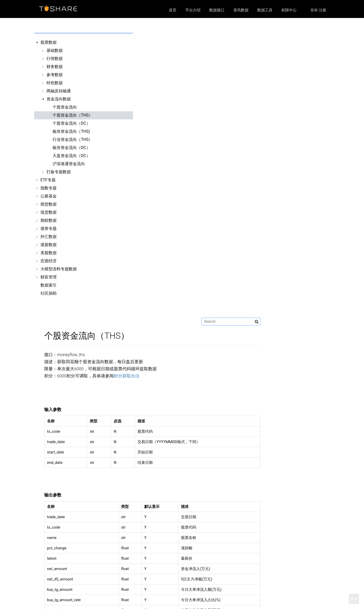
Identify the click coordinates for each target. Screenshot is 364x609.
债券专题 (49, 229)
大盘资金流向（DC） (71, 156)
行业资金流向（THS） (73, 139)
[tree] (71, 168)
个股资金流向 (65, 107)
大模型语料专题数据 (59, 269)
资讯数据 (241, 10)
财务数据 (55, 67)
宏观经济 (49, 261)
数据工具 (265, 10)
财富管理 (49, 277)
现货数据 (49, 212)
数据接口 (217, 10)
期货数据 (49, 204)
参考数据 (55, 75)
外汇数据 (49, 237)
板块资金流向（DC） (71, 148)
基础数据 (55, 50)
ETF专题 (48, 180)
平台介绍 (193, 10)
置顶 (354, 599)
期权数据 (49, 220)
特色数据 (55, 83)
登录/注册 (318, 10)
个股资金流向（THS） (73, 115)
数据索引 (49, 285)
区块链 (140, 605)
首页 (173, 10)
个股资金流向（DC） (71, 123)
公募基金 (49, 196)
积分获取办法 (200, 91)
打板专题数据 (59, 172)
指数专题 (49, 188)
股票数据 (49, 42)
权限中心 (289, 10)
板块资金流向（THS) (71, 131)
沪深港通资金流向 (69, 164)
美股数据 (49, 253)
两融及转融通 (59, 91)
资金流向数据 (59, 99)
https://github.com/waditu (268, 598)
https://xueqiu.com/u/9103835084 (272, 605)
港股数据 (49, 245)
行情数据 (55, 59)
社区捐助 (49, 293)
